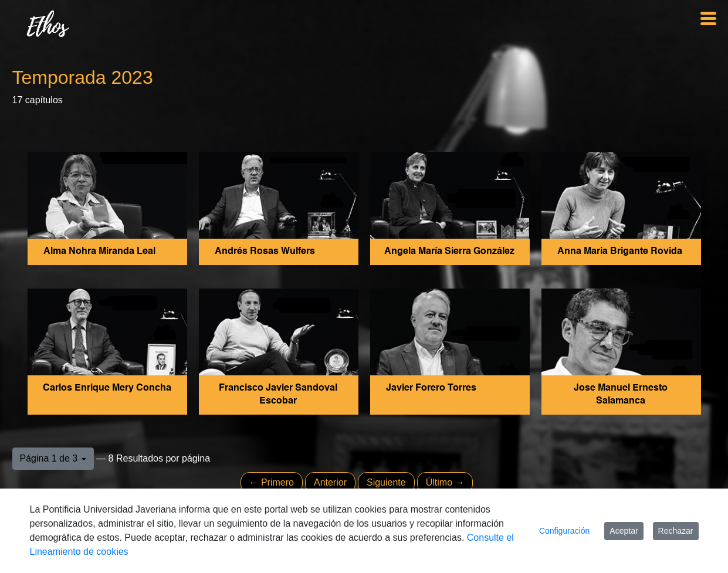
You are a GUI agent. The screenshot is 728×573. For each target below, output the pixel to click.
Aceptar (624, 531)
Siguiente (386, 482)
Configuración (564, 531)
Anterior (330, 482)
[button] (53, 459)
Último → (445, 482)
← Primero (272, 482)
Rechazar (676, 531)
